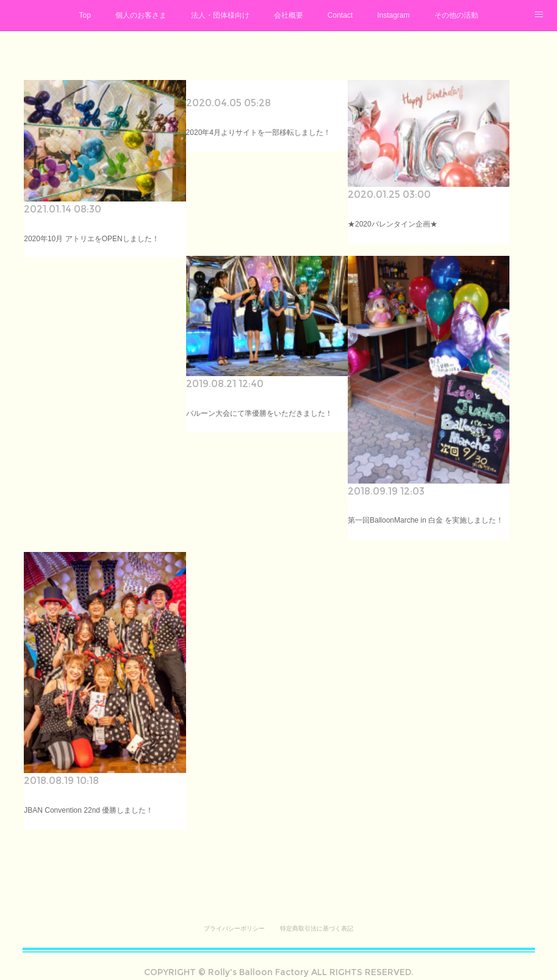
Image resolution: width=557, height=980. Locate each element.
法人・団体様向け (220, 15)
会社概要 (289, 15)
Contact (340, 15)
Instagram (393, 15)
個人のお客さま (141, 15)
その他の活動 (456, 15)
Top (84, 15)
